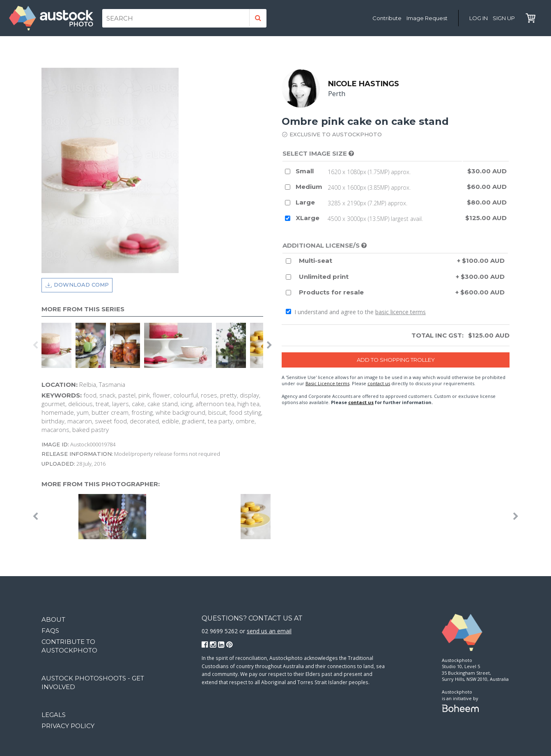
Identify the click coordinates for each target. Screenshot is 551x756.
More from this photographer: (101, 484)
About (53, 619)
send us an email (269, 631)
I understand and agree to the (356, 312)
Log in (479, 18)
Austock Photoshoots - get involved (93, 682)
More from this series (83, 309)
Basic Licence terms (327, 383)
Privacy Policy (68, 726)
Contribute (387, 18)
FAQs (50, 631)
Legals (54, 715)
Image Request (427, 18)
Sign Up (504, 18)
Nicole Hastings (364, 84)
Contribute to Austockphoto (69, 646)
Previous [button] (35, 345)
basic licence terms (401, 312)
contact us (379, 383)
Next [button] (269, 345)
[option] (59, 345)
